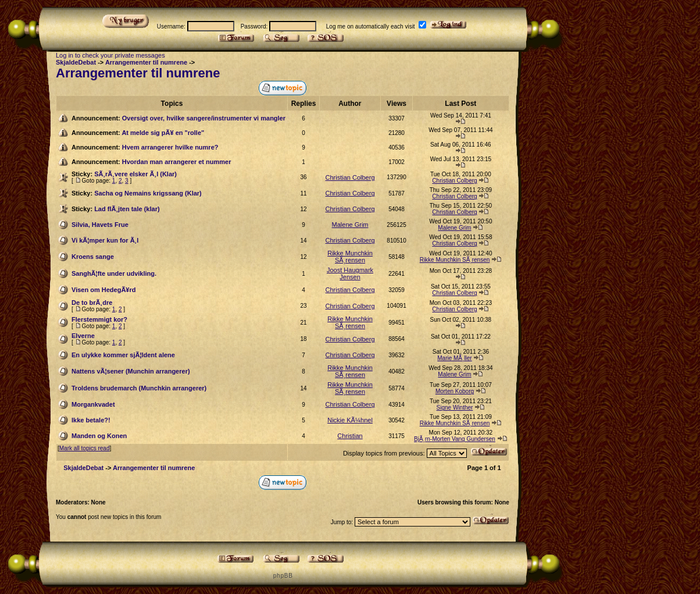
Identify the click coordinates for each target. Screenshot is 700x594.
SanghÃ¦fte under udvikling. (114, 273)
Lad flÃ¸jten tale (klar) (127, 209)
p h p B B (283, 576)
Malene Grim (350, 225)
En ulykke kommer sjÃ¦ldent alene (123, 355)
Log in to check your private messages (110, 55)
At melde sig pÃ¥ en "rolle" (163, 133)
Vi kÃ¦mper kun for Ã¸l (105, 240)
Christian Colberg (350, 177)
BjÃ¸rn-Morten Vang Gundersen (455, 439)
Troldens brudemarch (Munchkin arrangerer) (139, 388)
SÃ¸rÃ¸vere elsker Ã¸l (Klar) (135, 174)
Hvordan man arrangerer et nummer (177, 162)
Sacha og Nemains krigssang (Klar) (148, 193)
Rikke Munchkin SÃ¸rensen (350, 257)
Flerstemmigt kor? (99, 319)
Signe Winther (455, 408)
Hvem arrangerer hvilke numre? (170, 147)
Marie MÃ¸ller (454, 358)
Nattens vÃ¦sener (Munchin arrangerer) (131, 371)
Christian (350, 436)
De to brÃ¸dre (92, 303)
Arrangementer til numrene (146, 62)
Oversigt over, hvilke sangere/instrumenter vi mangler (204, 118)
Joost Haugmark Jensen (350, 273)
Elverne (83, 336)
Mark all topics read (85, 448)
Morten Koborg (455, 391)
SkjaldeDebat (76, 62)
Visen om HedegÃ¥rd (103, 290)
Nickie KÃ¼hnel (350, 420)
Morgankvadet (93, 404)
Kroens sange (93, 257)
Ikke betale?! (91, 420)
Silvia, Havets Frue (100, 225)
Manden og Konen (99, 436)
